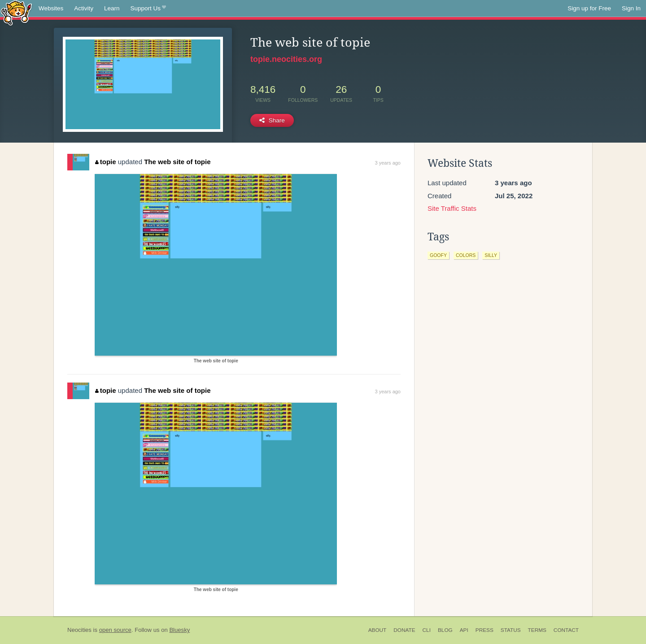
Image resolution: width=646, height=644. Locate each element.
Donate (404, 630)
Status (511, 630)
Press (484, 630)
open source (115, 630)
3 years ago (388, 163)
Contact (566, 630)
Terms (537, 630)
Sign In (631, 8)
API (464, 630)
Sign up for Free (589, 8)
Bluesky (179, 630)
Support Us (148, 9)
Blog (445, 630)
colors (466, 255)
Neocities (79, 630)
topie (105, 162)
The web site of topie (177, 162)
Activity (84, 8)
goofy (438, 255)
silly (491, 255)
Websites (51, 8)
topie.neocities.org (286, 59)
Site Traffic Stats (452, 208)
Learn (112, 8)
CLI (427, 630)
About (378, 630)
